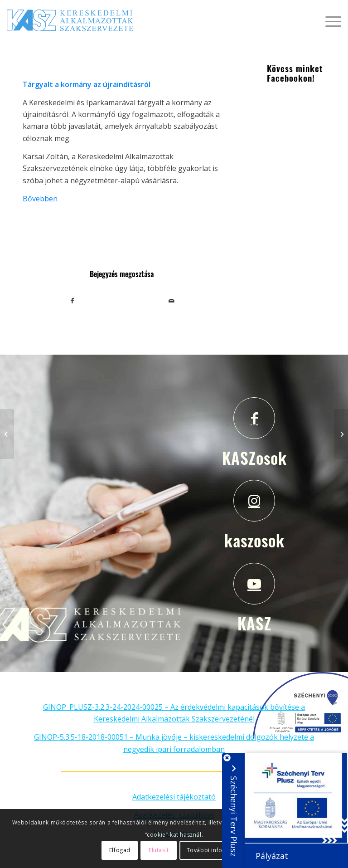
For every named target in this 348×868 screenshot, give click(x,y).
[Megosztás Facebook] (72, 301)
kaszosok (254, 540)
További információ (215, 850)
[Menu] (329, 20)
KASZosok (254, 458)
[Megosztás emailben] (172, 301)
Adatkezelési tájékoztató (174, 797)
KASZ (254, 623)
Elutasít (159, 850)
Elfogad (120, 850)
